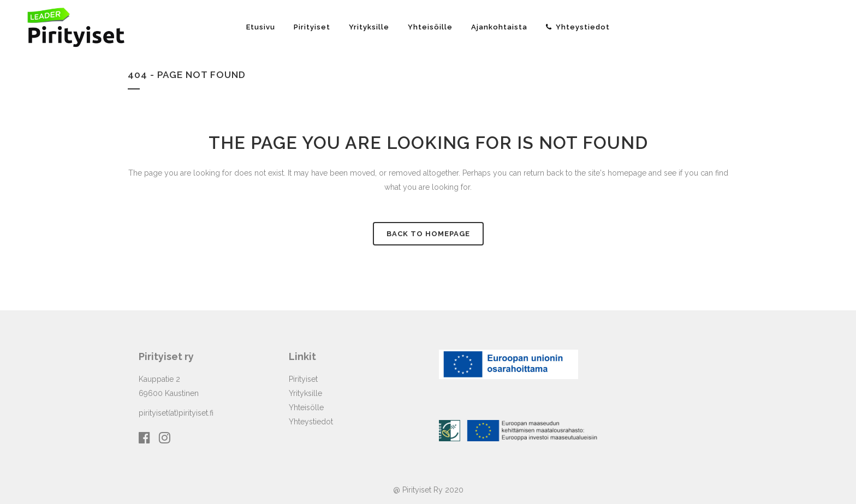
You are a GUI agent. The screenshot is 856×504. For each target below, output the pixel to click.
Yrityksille (305, 393)
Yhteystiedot (311, 422)
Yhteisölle (306, 407)
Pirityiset (303, 379)
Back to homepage (428, 234)
